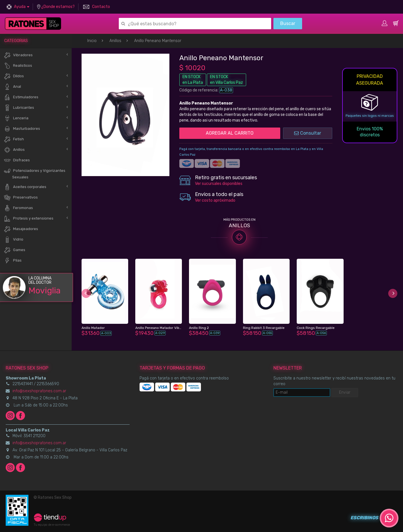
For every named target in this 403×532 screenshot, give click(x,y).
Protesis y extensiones (29, 219)
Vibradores (18, 55)
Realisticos (18, 66)
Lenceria (16, 118)
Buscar (288, 23)
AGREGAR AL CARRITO (230, 133)
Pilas (13, 261)
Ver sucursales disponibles (219, 184)
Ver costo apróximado (215, 200)
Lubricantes (19, 108)
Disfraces (17, 160)
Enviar (345, 392)
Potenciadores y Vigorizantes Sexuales (35, 173)
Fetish (14, 139)
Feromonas (18, 208)
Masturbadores (22, 129)
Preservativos (21, 198)
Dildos (14, 76)
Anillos (115, 41)
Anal (12, 87)
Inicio (92, 41)
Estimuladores (21, 97)
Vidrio (13, 240)
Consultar (308, 133)
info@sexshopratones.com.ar (39, 391)
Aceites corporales (25, 187)
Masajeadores (21, 229)
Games (14, 250)
